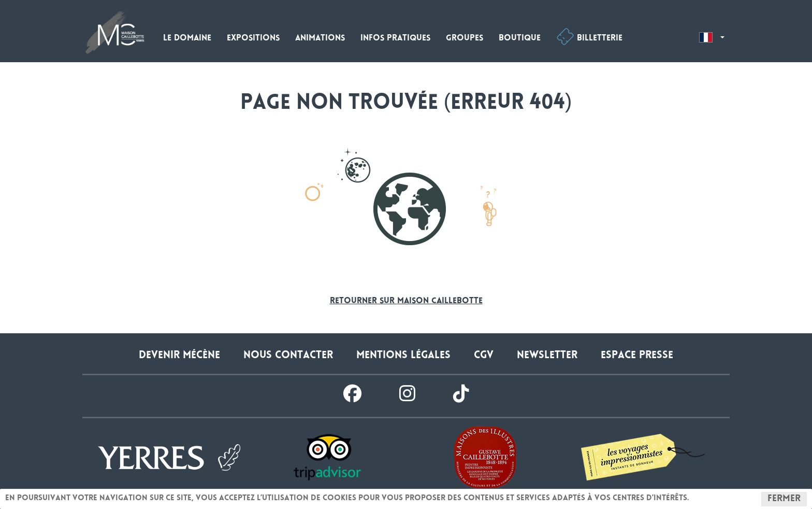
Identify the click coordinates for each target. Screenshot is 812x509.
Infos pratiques (395, 39)
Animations (320, 39)
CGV (484, 356)
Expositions (253, 39)
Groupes (465, 39)
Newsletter (547, 356)
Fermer (784, 499)
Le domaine (187, 39)
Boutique (520, 39)
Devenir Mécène (179, 356)
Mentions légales (403, 356)
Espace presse (637, 356)
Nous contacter (288, 356)
